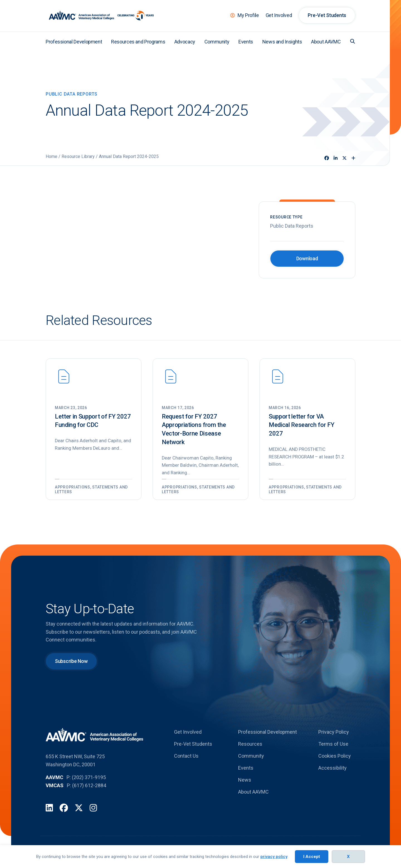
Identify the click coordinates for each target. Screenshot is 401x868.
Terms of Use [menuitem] (333, 746)
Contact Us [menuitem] (186, 758)
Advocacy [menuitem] (185, 42)
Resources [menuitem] (250, 746)
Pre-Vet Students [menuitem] (327, 15)
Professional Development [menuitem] (74, 42)
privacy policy (274, 857)
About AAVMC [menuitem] (326, 42)
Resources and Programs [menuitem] (138, 42)
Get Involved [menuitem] (279, 15)
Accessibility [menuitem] (332, 770)
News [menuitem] (245, 782)
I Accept (312, 857)
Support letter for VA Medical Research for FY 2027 (301, 425)
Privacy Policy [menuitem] (334, 734)
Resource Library (78, 156)
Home (52, 156)
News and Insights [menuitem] (282, 42)
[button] (353, 41)
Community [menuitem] (217, 42)
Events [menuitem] (246, 42)
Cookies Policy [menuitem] (335, 758)
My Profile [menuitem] (248, 15)
